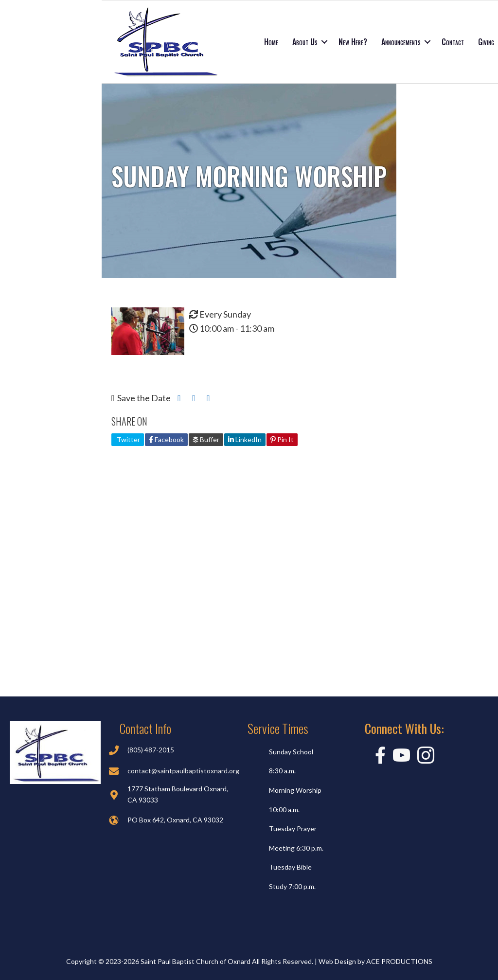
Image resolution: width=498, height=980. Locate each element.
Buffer (206, 439)
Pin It (282, 439)
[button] (324, 42)
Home (271, 42)
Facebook (166, 439)
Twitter (128, 439)
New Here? (353, 42)
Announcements (401, 42)
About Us (305, 42)
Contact (453, 42)
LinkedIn (245, 439)
